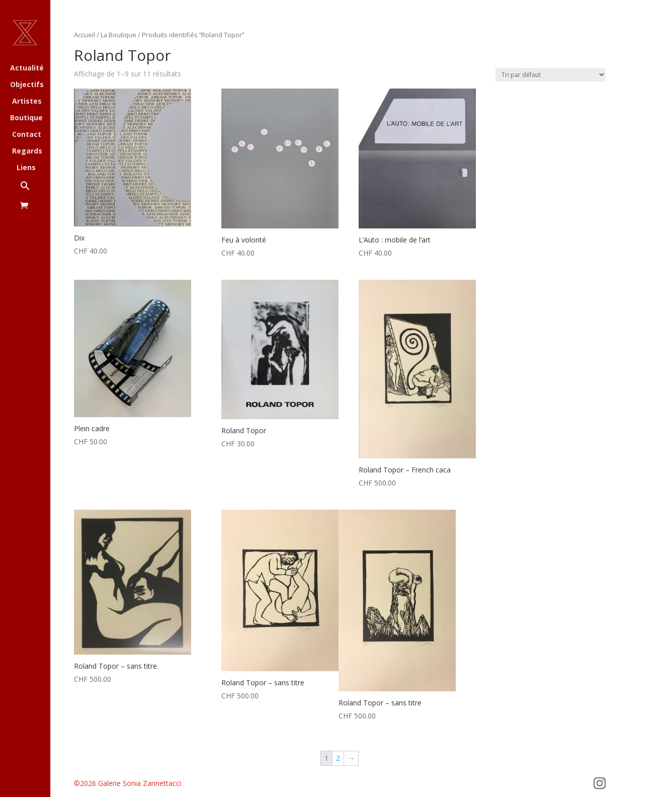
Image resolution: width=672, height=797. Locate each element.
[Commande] (551, 75)
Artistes (27, 102)
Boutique (26, 118)
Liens (26, 168)
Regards (27, 151)
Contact (27, 135)
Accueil (85, 35)
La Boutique (118, 35)
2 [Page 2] (338, 758)
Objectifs (27, 85)
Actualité (27, 68)
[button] (35, 191)
